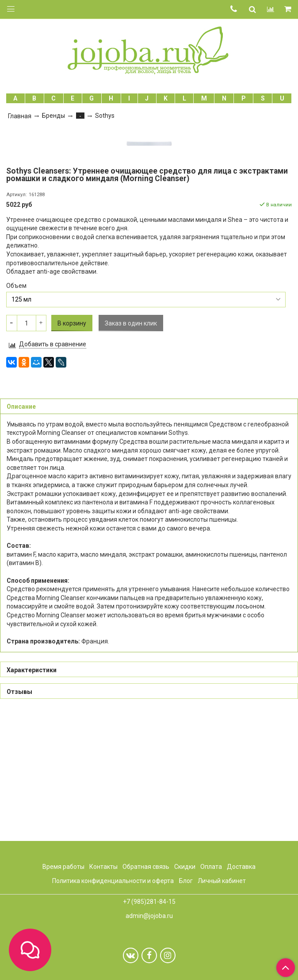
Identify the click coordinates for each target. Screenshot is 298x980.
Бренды (53, 116)
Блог (186, 881)
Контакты (103, 867)
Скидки (185, 867)
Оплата (211, 867)
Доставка (241, 867)
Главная (20, 116)
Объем (16, 412)
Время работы (63, 867)
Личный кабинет (222, 881)
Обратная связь (146, 867)
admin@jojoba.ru (149, 916)
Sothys (105, 116)
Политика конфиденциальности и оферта (113, 881)
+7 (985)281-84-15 (149, 902)
